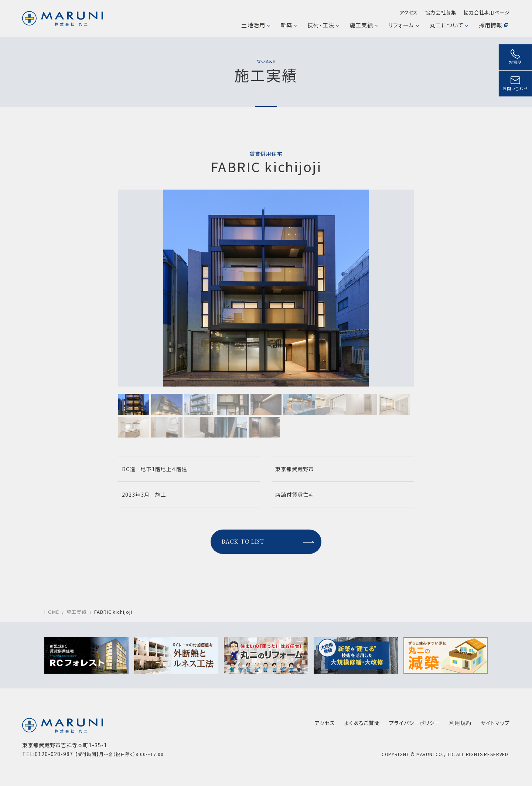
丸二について (449, 25)
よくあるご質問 (362, 723)
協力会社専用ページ (487, 12)
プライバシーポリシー (415, 723)
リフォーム (403, 25)
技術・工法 (323, 25)
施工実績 (363, 25)
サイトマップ (495, 723)
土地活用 (255, 25)
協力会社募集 (441, 12)
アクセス (409, 12)
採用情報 (493, 25)
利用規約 (460, 723)
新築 (288, 25)
